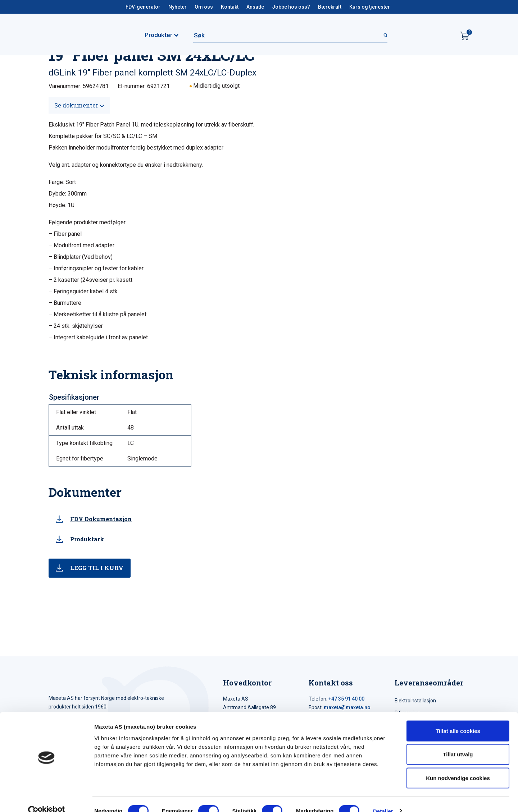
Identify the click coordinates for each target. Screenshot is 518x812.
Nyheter (178, 7)
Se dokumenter (79, 105)
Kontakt (230, 7)
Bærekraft (330, 7)
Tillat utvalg (458, 741)
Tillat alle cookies (458, 718)
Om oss (204, 7)
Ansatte (255, 7)
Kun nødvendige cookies (458, 765)
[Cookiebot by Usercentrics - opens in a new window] (47, 798)
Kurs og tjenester (370, 7)
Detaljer (383, 798)
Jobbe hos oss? (291, 7)
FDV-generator (143, 7)
